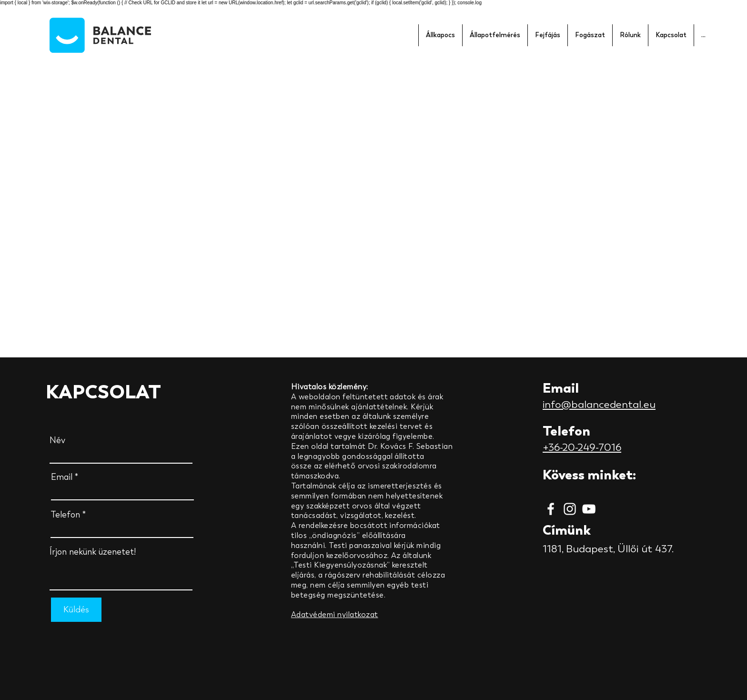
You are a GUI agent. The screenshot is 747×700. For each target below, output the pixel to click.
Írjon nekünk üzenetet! (93, 552)
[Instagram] (570, 509)
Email (62, 477)
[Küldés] (76, 610)
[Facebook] (551, 509)
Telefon (65, 515)
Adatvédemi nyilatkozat (335, 614)
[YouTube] (589, 509)
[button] (440, 35)
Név (57, 440)
